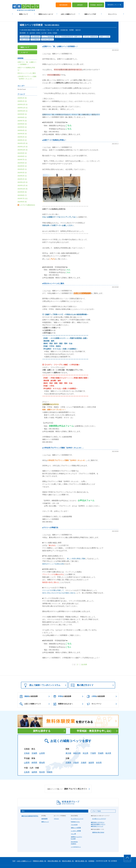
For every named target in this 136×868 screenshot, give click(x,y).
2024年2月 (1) (22, 170)
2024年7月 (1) (22, 154)
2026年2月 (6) (22, 92)
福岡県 (34, 766)
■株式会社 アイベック (97, 820)
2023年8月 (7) (22, 189)
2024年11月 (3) (23, 141)
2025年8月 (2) (22, 111)
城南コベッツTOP (90, 13)
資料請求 (80, 3)
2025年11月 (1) (23, 102)
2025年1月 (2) (22, 134)
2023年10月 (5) (23, 183)
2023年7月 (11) (23, 193)
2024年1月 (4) (22, 173)
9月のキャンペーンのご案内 (54, 277)
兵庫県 (68, 757)
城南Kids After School (98, 826)
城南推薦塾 (44, 813)
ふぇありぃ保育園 (76, 825)
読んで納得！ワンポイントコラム (41, 679)
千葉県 (93, 747)
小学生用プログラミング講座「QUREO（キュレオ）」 (64, 442)
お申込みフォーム (86, 494)
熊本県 (42, 766)
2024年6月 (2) (22, 157)
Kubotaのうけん (75, 816)
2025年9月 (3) (22, 108)
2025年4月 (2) (22, 124)
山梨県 (27, 757)
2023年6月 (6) (22, 196)
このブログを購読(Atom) (27, 199)
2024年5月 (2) (22, 160)
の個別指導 (29, 691)
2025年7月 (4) (22, 115)
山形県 (42, 747)
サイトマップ (30, 863)
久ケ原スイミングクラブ (99, 813)
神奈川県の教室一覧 (54, 855)
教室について (24, 13)
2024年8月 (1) (22, 150)
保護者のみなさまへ (63, 698)
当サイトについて (55, 863)
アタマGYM (74, 819)
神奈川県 (77, 747)
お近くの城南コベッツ (68, 13)
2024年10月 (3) (23, 144)
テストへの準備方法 (51, 522)
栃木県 (108, 747)
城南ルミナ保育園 (76, 822)
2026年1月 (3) (22, 95)
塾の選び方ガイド (82, 679)
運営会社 (37, 863)
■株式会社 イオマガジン (98, 816)
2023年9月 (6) (22, 186)
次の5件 (84, 659)
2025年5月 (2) (22, 121)
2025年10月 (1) (23, 105)
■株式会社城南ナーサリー (98, 818)
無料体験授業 (63, 3)
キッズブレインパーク (77, 813)
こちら (68, 120)
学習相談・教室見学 (96, 3)
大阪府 (76, 757)
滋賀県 (91, 757)
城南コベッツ (45, 816)
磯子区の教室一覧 (81, 855)
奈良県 (99, 757)
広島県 (27, 766)
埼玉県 (85, 747)
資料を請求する (42, 725)
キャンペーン (113, 13)
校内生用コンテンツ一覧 (114, 3)
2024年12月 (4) (23, 137)
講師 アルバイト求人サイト (67, 783)
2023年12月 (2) (23, 176)
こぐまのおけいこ (76, 841)
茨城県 (101, 747)
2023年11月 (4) (23, 180)
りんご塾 (73, 828)
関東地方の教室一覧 (40, 855)
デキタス (56, 813)
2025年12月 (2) (23, 98)
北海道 (27, 747)
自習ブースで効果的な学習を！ (55, 134)
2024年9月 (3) (22, 147)
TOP (14, 855)
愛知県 (42, 757)
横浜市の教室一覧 (68, 855)
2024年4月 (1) (22, 163)
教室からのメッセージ (46, 13)
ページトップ (127, 860)
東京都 (68, 747)
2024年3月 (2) (22, 167)
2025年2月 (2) (22, 131)
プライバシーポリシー (19, 863)
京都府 (84, 757)
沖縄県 (50, 766)
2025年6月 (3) (22, 118)
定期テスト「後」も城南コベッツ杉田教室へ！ (61, 41)
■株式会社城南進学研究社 (30, 810)
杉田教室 (91, 855)
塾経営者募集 (45, 863)
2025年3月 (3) (22, 128)
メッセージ (24, 46)
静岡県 (34, 757)
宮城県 (34, 747)
